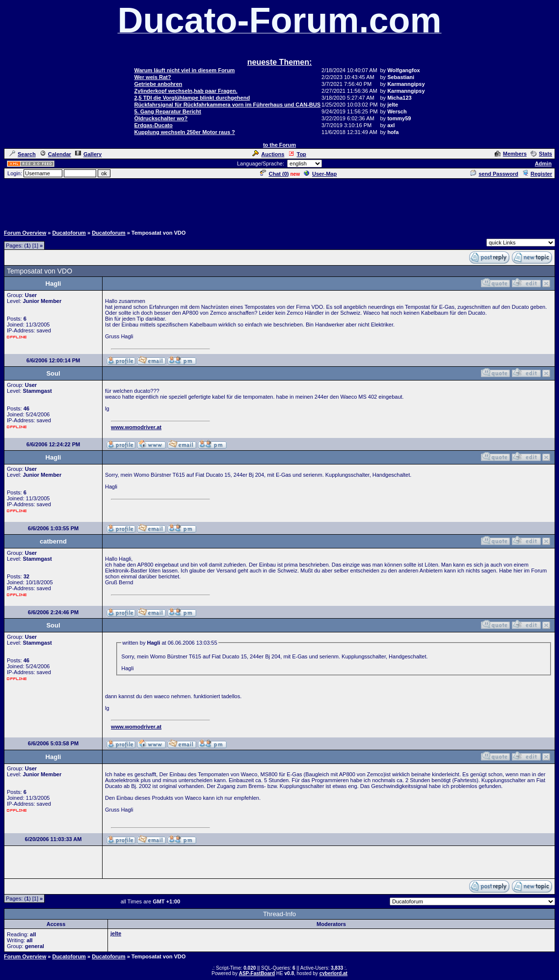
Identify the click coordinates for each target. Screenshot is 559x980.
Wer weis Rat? (152, 77)
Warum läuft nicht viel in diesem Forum (184, 70)
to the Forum (279, 145)
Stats (541, 154)
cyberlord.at (333, 973)
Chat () (274, 174)
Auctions (268, 154)
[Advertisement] (280, 202)
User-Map (320, 174)
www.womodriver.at (136, 427)
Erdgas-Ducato (153, 125)
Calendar (55, 154)
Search (23, 154)
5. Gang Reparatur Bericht (167, 111)
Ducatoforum (69, 233)
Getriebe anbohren (158, 84)
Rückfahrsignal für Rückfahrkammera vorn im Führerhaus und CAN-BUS (227, 105)
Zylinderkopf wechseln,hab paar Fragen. (186, 91)
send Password (494, 174)
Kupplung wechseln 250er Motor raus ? (184, 132)
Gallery (88, 154)
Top (297, 154)
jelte (116, 933)
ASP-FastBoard (257, 973)
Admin (543, 163)
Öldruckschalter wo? (161, 118)
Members (511, 154)
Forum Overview (25, 233)
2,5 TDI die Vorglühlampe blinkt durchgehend (192, 98)
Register (537, 174)
